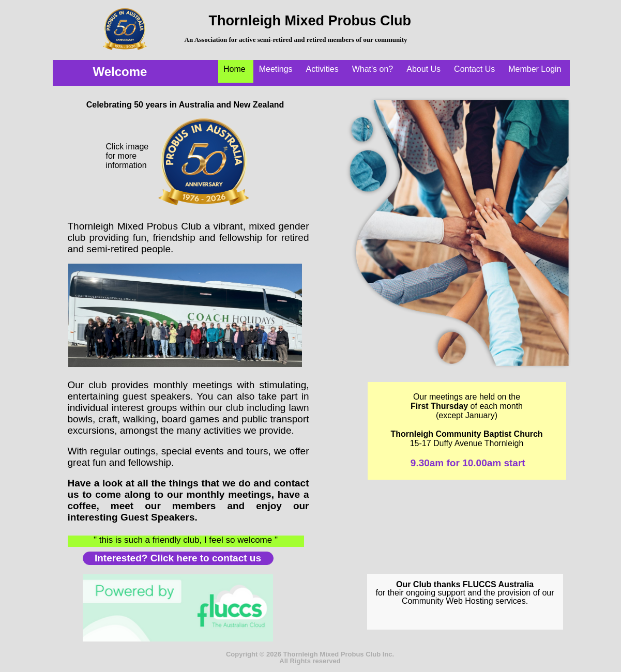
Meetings (276, 69)
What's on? (373, 69)
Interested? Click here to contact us (178, 558)
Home (234, 69)
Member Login (535, 69)
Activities (322, 69)
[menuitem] (236, 71)
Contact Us (474, 69)
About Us (423, 69)
